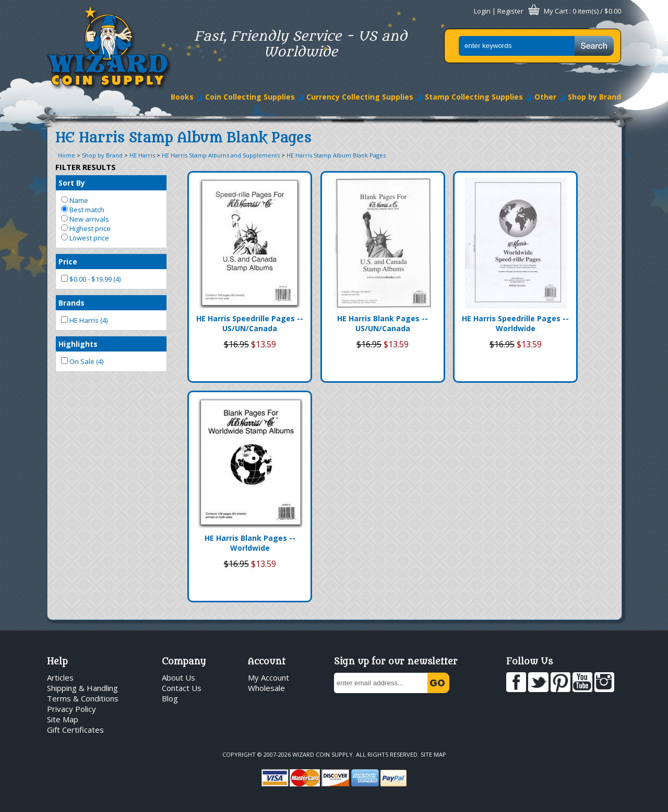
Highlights (78, 344)
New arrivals (85, 219)
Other (545, 97)
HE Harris (142, 155)
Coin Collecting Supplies (250, 97)
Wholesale (266, 688)
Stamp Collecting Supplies (474, 97)
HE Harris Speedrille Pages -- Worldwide (515, 323)
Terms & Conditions (83, 698)
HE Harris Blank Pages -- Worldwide (250, 543)
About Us (178, 677)
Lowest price (85, 238)
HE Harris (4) (84, 320)
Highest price (86, 228)
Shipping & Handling (82, 688)
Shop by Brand (594, 97)
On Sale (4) (82, 361)
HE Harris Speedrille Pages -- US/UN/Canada (250, 323)
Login (482, 11)
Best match (83, 210)
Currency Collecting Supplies (360, 97)
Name (75, 200)
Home (67, 155)
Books (182, 97)
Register (510, 11)
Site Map (63, 719)
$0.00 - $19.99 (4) (91, 279)
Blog (170, 698)
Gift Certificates (75, 730)
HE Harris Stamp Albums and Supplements (221, 155)
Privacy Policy (71, 709)
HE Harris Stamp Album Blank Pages (336, 155)
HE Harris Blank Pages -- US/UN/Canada (383, 323)
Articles (60, 677)
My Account (269, 677)
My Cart (556, 11)
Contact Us (182, 688)
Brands (71, 303)
